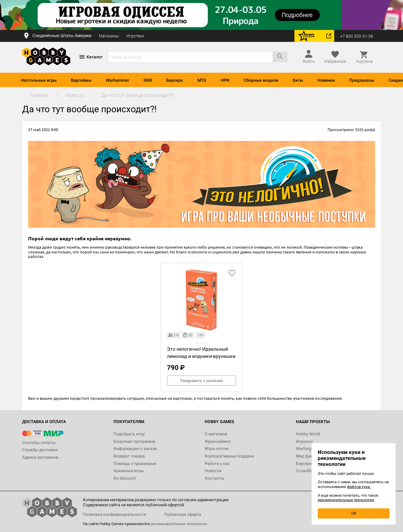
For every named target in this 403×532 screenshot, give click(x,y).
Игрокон (304, 441)
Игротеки (135, 36)
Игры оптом (216, 449)
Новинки (326, 80)
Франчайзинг (218, 441)
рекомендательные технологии (179, 524)
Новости (213, 471)
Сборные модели (261, 80)
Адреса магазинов (40, 457)
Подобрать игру (129, 434)
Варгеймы (81, 80)
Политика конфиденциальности (114, 514)
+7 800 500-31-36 (357, 36)
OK (354, 513)
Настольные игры (39, 80)
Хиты (298, 80)
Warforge (305, 449)
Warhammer (118, 80)
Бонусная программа (134, 441)
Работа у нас (217, 463)
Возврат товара (129, 456)
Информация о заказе (135, 449)
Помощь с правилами (135, 463)
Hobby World (308, 434)
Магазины (109, 36)
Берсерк (175, 80)
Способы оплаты (39, 443)
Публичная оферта (183, 514)
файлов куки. (359, 487)
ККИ (148, 80)
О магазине (216, 434)
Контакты (215, 478)
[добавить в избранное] (232, 273)
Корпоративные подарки (229, 456)
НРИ (225, 80)
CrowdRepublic (310, 471)
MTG (202, 80)
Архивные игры (129, 471)
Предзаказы (362, 80)
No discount (125, 478)
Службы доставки (40, 450)
